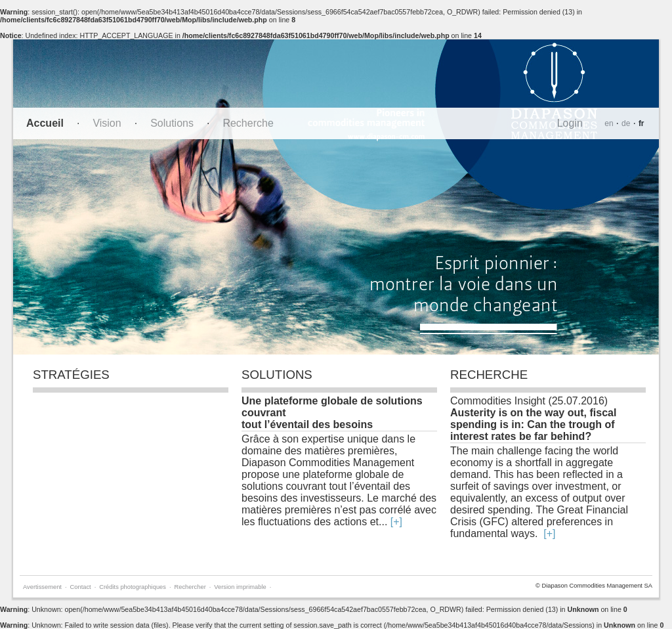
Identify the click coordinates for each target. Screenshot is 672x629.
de (626, 123)
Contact (81, 587)
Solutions (172, 123)
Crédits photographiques (133, 587)
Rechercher (190, 587)
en (609, 123)
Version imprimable (240, 587)
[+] (396, 522)
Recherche (248, 123)
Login (570, 123)
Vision (107, 123)
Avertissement (42, 587)
